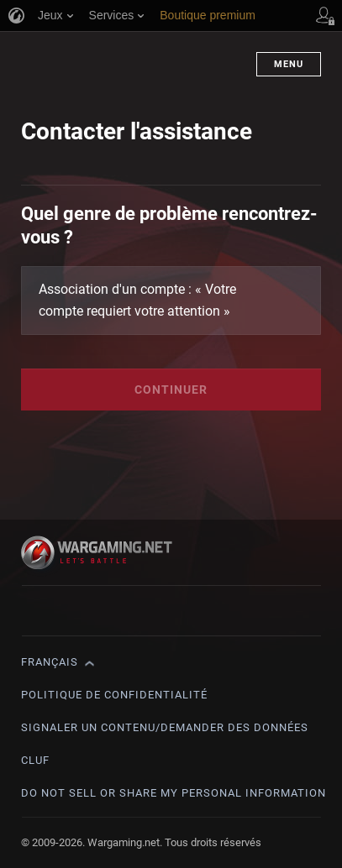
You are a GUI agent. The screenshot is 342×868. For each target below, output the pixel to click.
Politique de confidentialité (114, 695)
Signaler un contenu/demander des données (165, 727)
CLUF (35, 760)
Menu (289, 64)
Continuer (171, 390)
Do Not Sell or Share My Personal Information (174, 793)
